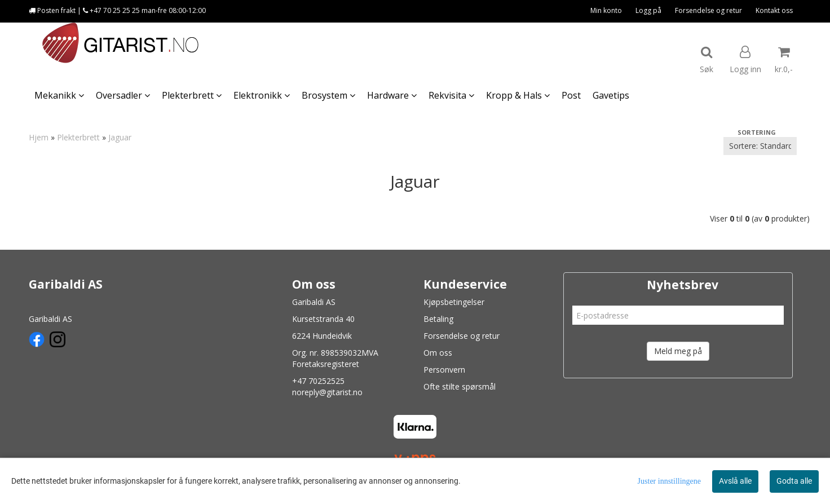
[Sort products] (760, 146)
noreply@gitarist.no (327, 392)
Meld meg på (678, 351)
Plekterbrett (78, 137)
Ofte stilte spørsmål (460, 386)
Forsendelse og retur (708, 10)
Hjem (39, 137)
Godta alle (794, 481)
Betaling (438, 319)
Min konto (606, 10)
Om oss (438, 353)
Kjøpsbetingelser (454, 302)
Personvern (444, 370)
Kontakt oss (774, 10)
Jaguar (120, 137)
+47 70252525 (318, 381)
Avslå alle (735, 481)
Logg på (648, 10)
